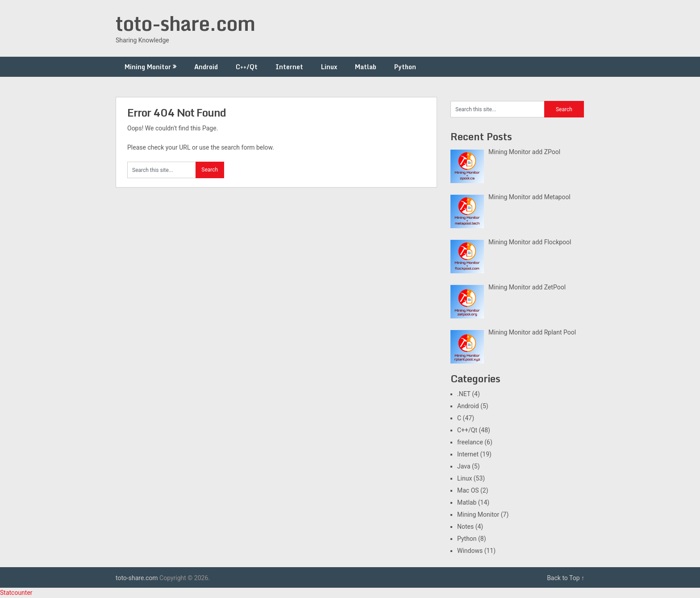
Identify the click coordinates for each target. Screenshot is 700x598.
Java (464, 466)
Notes (465, 527)
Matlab (366, 67)
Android (206, 67)
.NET (464, 394)
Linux (329, 67)
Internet (289, 67)
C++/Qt (247, 67)
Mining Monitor (148, 67)
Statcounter (16, 593)
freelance (470, 442)
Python (405, 67)
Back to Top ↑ (566, 578)
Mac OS (468, 490)
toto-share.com (185, 23)
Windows (470, 551)
